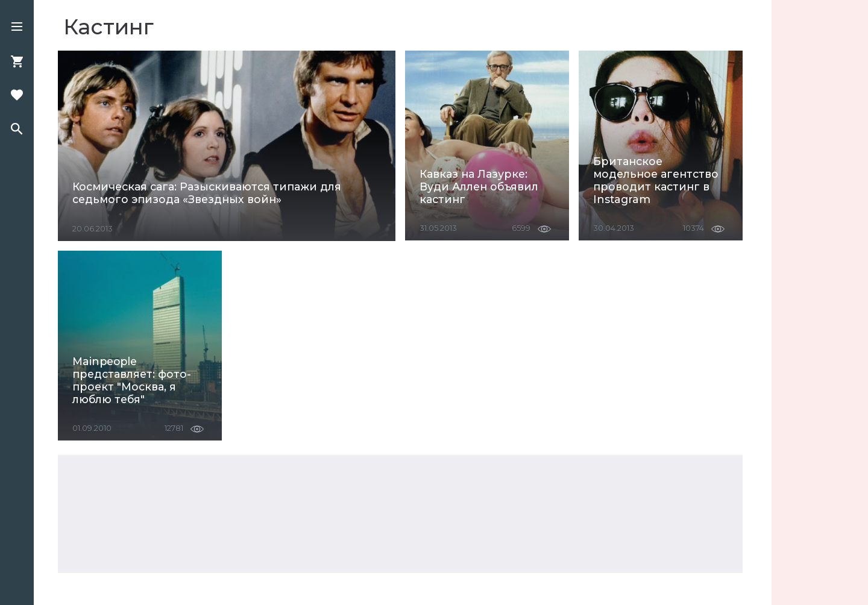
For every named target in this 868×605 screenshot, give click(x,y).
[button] (17, 28)
